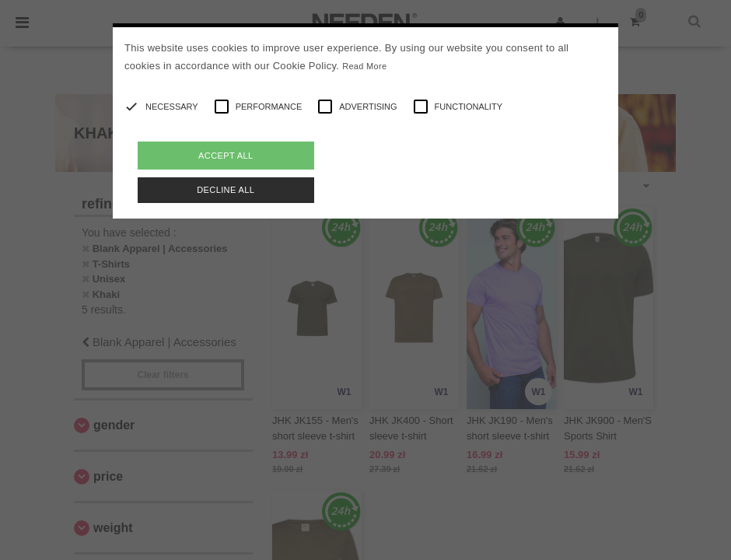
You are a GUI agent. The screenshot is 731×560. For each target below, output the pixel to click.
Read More (364, 66)
